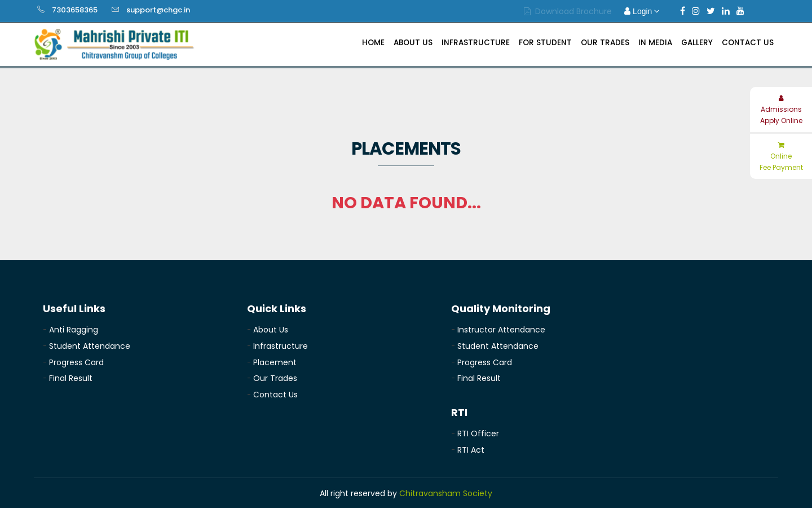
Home (373, 43)
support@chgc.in (158, 10)
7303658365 (75, 10)
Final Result (71, 378)
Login (642, 11)
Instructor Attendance (501, 330)
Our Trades (605, 43)
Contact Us (748, 43)
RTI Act (471, 450)
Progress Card (76, 362)
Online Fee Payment (781, 157)
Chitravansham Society (446, 493)
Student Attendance (90, 346)
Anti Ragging (74, 330)
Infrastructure (476, 43)
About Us (413, 43)
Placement (275, 362)
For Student (545, 43)
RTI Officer (478, 433)
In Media (655, 43)
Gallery (697, 43)
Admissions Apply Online (781, 110)
